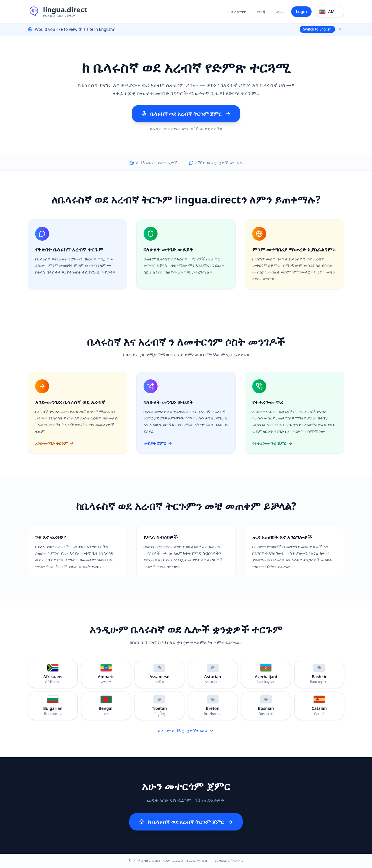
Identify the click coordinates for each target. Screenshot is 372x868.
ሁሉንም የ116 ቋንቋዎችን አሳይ (186, 731)
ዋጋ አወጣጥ (237, 11)
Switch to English (317, 29)
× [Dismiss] (340, 29)
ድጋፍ (280, 11)
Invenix (237, 861)
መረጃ (261, 11)
